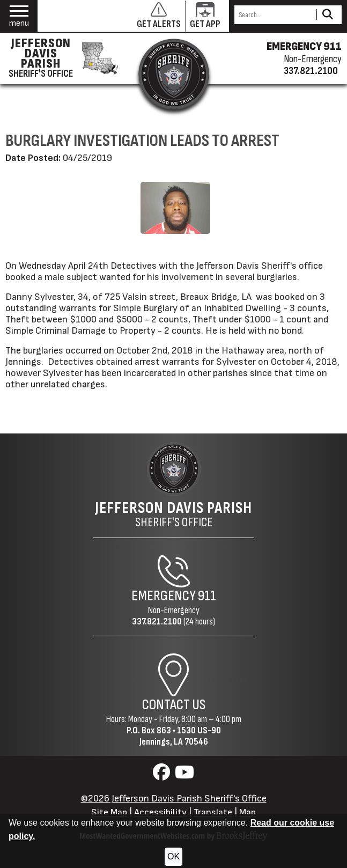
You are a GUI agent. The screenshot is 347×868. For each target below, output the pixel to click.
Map (248, 812)
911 (207, 596)
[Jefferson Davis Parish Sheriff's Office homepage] (60, 58)
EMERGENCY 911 (304, 47)
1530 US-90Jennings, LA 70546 (180, 736)
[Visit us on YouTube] (184, 775)
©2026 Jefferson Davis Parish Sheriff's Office (174, 799)
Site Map (109, 812)
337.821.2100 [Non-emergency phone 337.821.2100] (311, 71)
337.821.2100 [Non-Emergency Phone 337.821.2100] (157, 621)
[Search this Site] (274, 15)
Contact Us (174, 705)
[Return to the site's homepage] (174, 74)
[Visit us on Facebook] (163, 775)
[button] (19, 16)
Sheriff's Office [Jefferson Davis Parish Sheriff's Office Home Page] (173, 514)
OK (173, 856)
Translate (213, 812)
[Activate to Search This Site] (327, 15)
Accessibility (160, 812)
